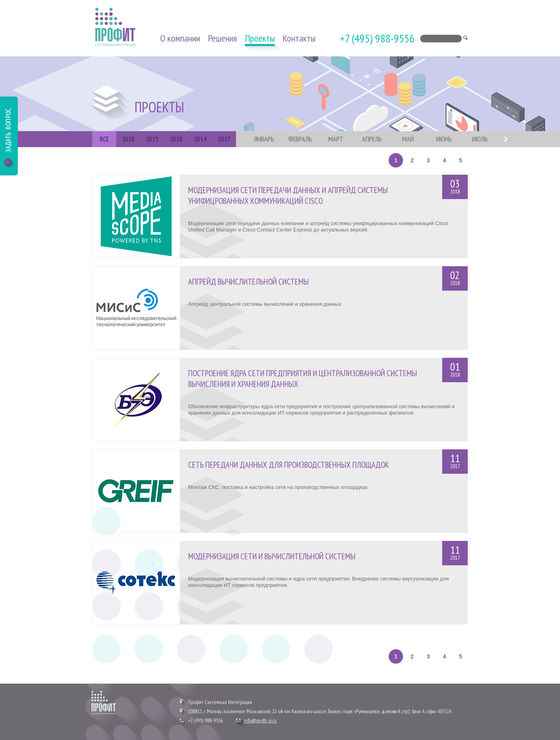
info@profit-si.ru (260, 720)
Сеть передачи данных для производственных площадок (289, 465)
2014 (200, 139)
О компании (180, 38)
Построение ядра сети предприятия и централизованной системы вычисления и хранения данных (303, 379)
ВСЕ (104, 139)
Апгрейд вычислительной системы (248, 282)
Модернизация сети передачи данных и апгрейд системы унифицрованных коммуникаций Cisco (288, 195)
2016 (128, 139)
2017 (224, 139)
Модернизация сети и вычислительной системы (272, 556)
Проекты (260, 38)
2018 (176, 139)
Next (506, 139)
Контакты (299, 38)
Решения (222, 38)
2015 (152, 139)
